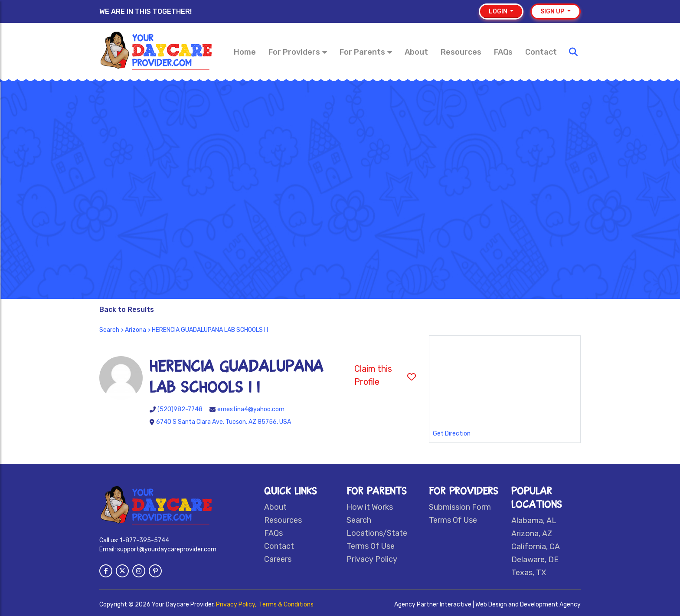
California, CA (536, 547)
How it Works (370, 507)
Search (109, 330)
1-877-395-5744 (144, 540)
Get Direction (452, 434)
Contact (541, 52)
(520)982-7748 (180, 409)
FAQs (503, 52)
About (416, 52)
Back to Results (127, 310)
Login (499, 11)
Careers (278, 559)
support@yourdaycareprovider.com (167, 549)
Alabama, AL (534, 521)
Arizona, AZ (532, 534)
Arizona (136, 330)
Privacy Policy (372, 559)
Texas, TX (529, 573)
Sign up (553, 11)
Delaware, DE (535, 560)
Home (245, 52)
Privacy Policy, (237, 605)
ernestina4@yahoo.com (251, 409)
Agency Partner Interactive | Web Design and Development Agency (487, 605)
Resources (461, 52)
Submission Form (460, 507)
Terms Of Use (371, 546)
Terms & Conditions (286, 605)
